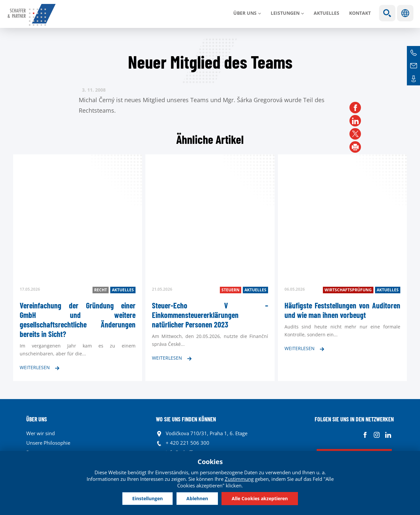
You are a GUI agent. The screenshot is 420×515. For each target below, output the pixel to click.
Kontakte (413, 79)
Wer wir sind (41, 433)
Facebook (365, 435)
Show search (387, 13)
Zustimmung (239, 479)
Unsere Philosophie (48, 443)
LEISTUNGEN (285, 13)
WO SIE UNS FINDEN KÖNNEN (186, 419)
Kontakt (360, 13)
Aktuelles (326, 13)
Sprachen (405, 13)
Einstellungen (147, 498)
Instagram (377, 435)
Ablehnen (197, 498)
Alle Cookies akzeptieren (260, 498)
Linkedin (388, 435)
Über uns (245, 13)
